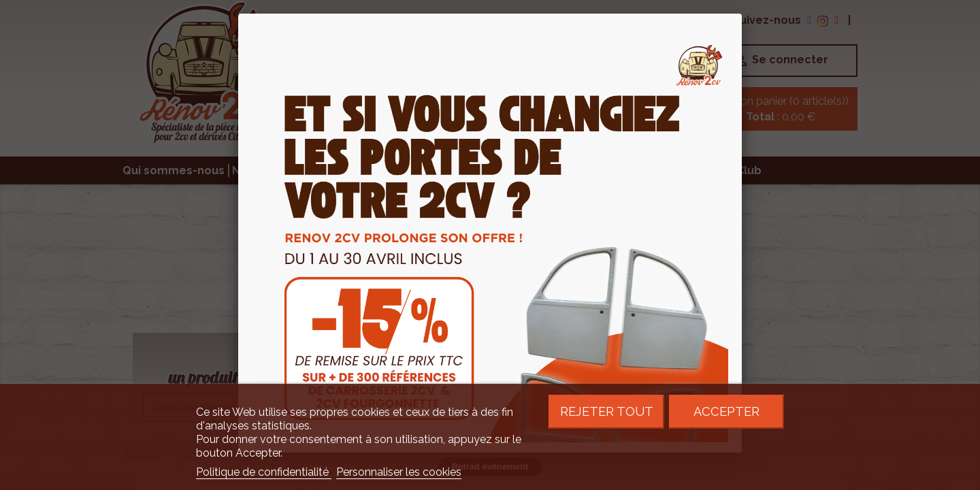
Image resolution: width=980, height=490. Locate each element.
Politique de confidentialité (264, 472)
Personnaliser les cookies (399, 472)
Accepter (726, 411)
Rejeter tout (607, 411)
